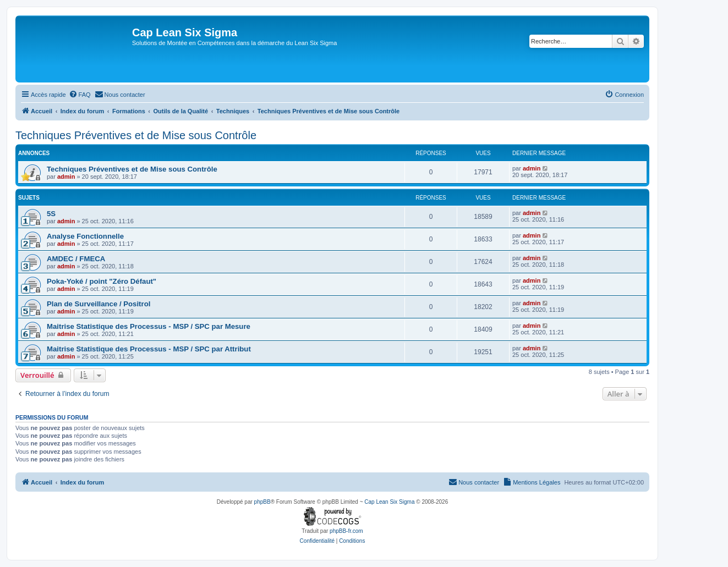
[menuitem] (80, 95)
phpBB (262, 502)
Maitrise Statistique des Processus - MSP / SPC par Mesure (149, 326)
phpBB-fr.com (346, 531)
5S (51, 214)
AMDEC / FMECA (76, 259)
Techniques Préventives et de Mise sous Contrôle (136, 135)
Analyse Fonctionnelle (85, 236)
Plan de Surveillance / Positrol (98, 304)
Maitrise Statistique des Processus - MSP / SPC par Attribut (149, 349)
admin (66, 177)
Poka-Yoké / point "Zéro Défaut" (102, 281)
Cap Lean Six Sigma (389, 502)
